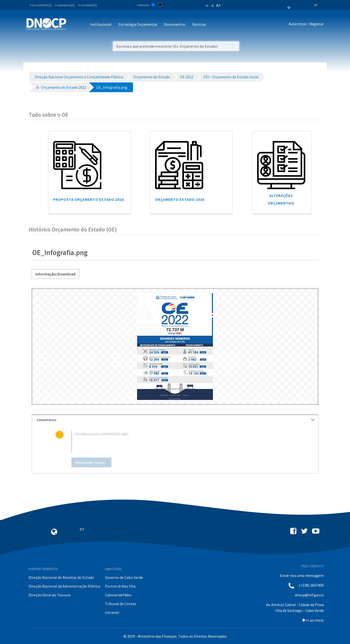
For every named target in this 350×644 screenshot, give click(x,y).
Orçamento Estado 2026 (180, 199)
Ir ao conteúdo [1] (41, 5)
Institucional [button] (101, 24)
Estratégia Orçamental (138, 24)
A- (207, 6)
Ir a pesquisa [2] (65, 5)
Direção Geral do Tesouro (50, 595)
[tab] (175, 420)
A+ (219, 5)
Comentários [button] (176, 420)
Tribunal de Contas (121, 604)
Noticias (199, 24)
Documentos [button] (175, 24)
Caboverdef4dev (118, 595)
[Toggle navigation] (73, 25)
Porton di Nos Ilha (120, 586)
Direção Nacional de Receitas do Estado (61, 577)
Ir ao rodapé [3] (87, 5)
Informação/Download (55, 274)
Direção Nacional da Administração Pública (64, 586)
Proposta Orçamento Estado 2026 (89, 199)
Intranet (112, 612)
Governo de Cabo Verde (124, 577)
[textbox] (183, 442)
